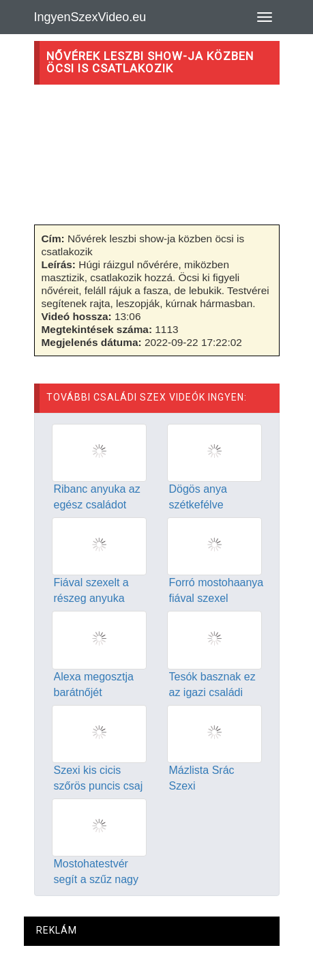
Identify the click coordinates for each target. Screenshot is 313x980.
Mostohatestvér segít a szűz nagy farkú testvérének (96, 879)
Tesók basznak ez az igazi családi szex (212, 692)
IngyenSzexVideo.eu (90, 17)
